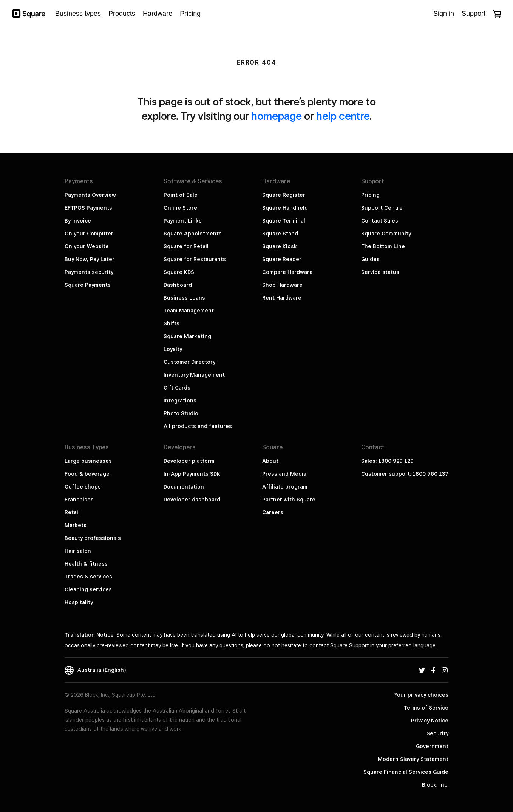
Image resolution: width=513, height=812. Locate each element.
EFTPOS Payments (88, 208)
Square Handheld (285, 208)
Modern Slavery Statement (413, 759)
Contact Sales (380, 221)
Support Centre (382, 208)
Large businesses (88, 461)
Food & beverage (87, 474)
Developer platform (189, 461)
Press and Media (284, 474)
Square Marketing (187, 336)
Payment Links (183, 221)
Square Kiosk (280, 246)
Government (432, 746)
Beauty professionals (93, 538)
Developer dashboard (192, 500)
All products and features (198, 426)
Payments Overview (90, 195)
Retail (72, 512)
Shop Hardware (282, 285)
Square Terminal (284, 221)
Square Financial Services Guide (406, 772)
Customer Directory (189, 362)
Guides (370, 259)
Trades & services (88, 577)
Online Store (180, 208)
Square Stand (280, 234)
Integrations (180, 401)
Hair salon (78, 551)
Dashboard (178, 285)
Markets (76, 525)
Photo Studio (181, 413)
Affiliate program (285, 487)
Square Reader (282, 259)
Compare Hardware (287, 272)
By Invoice (78, 221)
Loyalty (173, 349)
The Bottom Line (383, 246)
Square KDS (179, 272)
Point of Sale (181, 195)
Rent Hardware (282, 298)
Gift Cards (177, 388)
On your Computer (89, 234)
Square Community (386, 234)
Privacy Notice (430, 721)
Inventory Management (194, 375)
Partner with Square (289, 500)
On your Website (87, 246)
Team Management (189, 311)
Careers (273, 512)
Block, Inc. (435, 785)
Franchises (79, 500)
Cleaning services (88, 589)
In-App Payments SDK (192, 474)
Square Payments (88, 285)
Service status (380, 272)
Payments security (89, 272)
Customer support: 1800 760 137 (405, 474)
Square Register (284, 195)
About (270, 461)
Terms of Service (426, 708)
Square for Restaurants (195, 259)
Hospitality (79, 602)
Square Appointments (193, 234)
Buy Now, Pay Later (90, 259)
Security (437, 733)
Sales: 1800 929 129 (387, 461)
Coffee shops (83, 487)
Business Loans (184, 298)
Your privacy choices (421, 695)
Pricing (370, 195)
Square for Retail (186, 246)
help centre (343, 116)
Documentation (184, 487)
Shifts (172, 323)
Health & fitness (86, 564)
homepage (277, 116)
